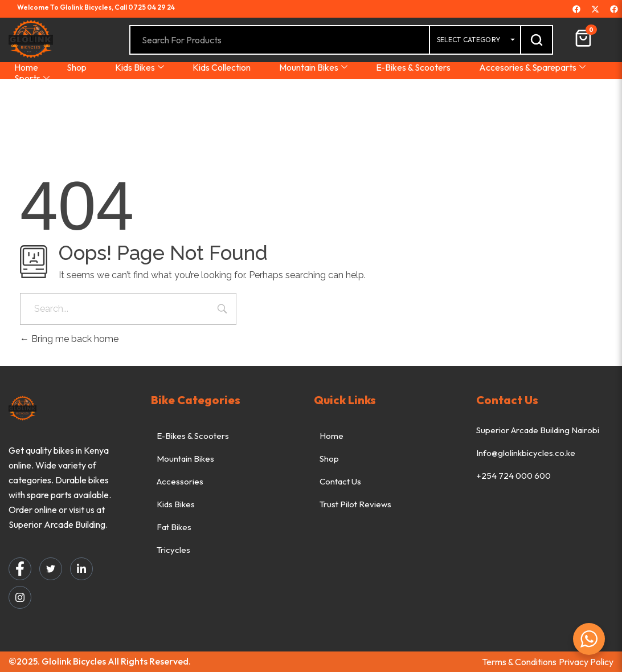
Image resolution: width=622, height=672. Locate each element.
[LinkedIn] (81, 569)
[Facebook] (20, 569)
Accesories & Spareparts (532, 68)
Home (26, 68)
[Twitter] (51, 569)
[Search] (537, 40)
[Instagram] (20, 597)
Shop (77, 68)
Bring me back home (69, 339)
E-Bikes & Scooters (413, 68)
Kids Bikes (140, 68)
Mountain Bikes (313, 68)
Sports (32, 78)
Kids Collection (222, 68)
